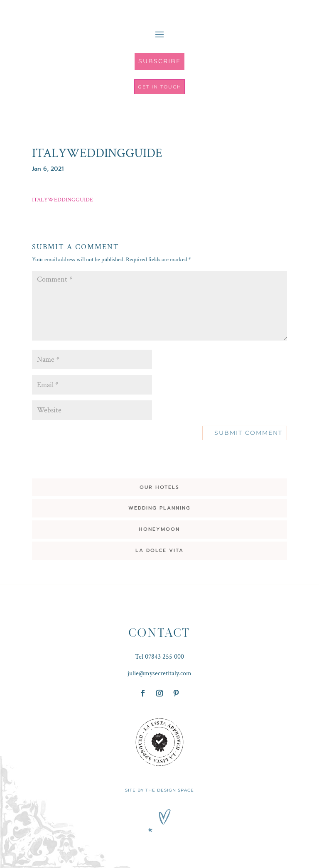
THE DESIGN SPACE (170, 790)
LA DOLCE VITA (159, 550)
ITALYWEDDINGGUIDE (63, 200)
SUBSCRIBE (159, 61)
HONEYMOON (159, 529)
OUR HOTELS (159, 487)
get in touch (160, 87)
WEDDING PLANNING (159, 508)
